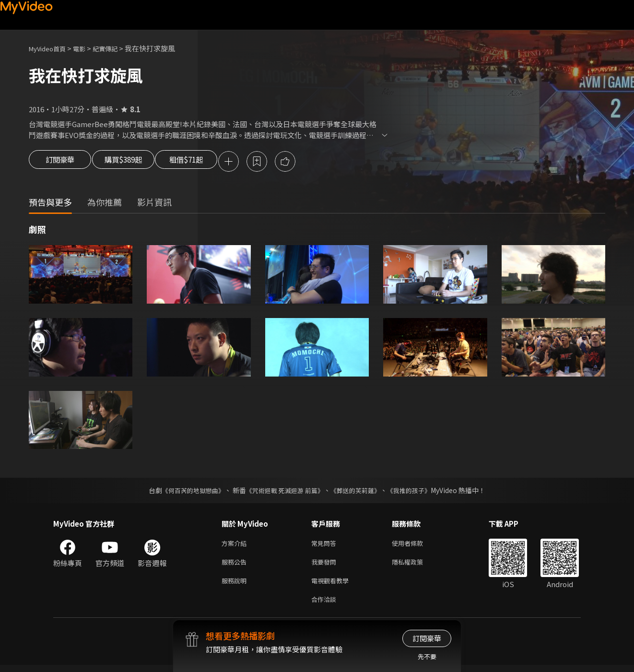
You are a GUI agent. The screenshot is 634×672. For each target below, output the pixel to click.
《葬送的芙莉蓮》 (359, 492)
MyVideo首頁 (51, 48)
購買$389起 (133, 162)
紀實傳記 (116, 48)
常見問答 (326, 545)
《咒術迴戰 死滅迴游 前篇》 (284, 492)
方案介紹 (236, 545)
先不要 (427, 656)
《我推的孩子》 (416, 492)
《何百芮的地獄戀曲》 (187, 492)
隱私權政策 (416, 565)
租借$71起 (208, 162)
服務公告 (236, 565)
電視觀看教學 (333, 585)
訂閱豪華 (60, 162)
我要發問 (326, 565)
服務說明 (236, 585)
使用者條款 (416, 545)
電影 (87, 48)
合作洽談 (326, 606)
